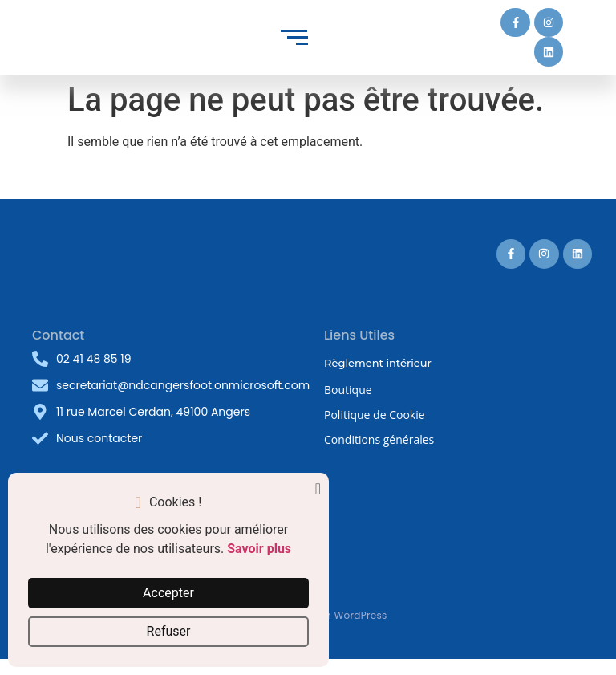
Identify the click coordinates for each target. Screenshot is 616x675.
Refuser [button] (169, 631)
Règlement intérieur (378, 363)
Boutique (348, 390)
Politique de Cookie (375, 415)
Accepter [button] (168, 593)
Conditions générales (379, 439)
